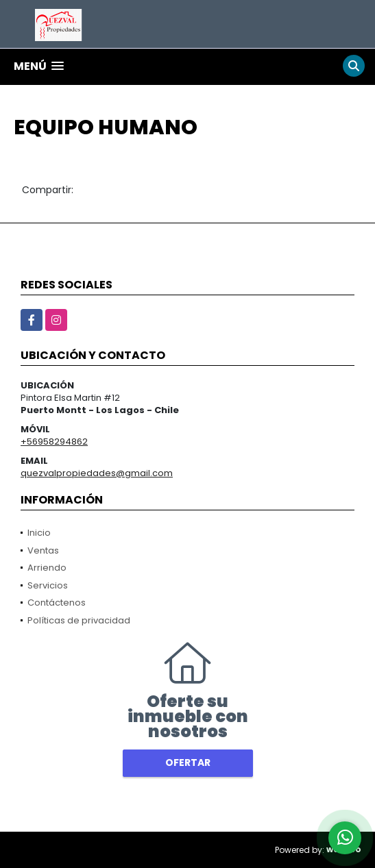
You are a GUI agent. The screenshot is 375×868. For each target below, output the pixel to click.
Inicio (39, 533)
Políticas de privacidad (79, 620)
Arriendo (47, 568)
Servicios (48, 585)
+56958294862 (54, 442)
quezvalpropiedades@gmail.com (97, 473)
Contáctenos (57, 603)
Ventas (43, 550)
